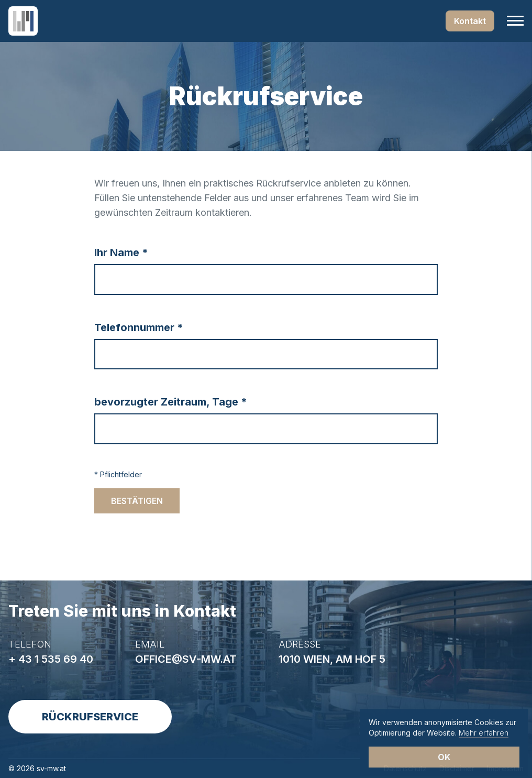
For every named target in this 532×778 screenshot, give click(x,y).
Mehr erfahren (484, 733)
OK (444, 757)
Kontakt (470, 21)
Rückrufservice (90, 717)
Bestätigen (137, 501)
